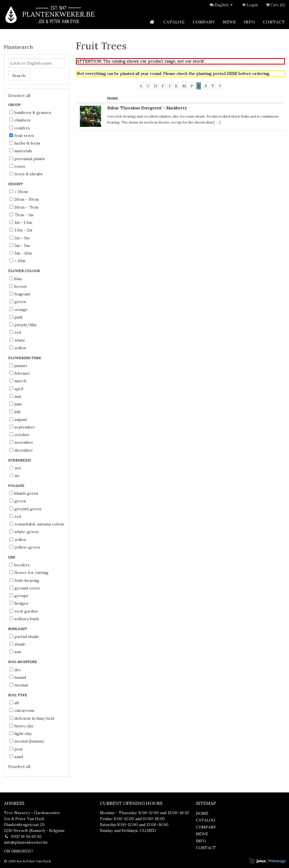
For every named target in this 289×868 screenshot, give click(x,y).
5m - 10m (21, 253)
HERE (232, 74)
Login (250, 5)
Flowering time (25, 358)
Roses (17, 166)
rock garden (23, 611)
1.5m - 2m (21, 230)
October (19, 435)
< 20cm (18, 192)
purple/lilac (23, 325)
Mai (15, 396)
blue (16, 279)
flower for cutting (29, 573)
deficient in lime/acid (32, 718)
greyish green (25, 509)
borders (19, 565)
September (22, 427)
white (17, 340)
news (229, 22)
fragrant (20, 294)
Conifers (20, 128)
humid (18, 677)
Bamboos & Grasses (30, 112)
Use (12, 557)
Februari (19, 373)
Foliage (17, 486)
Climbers (20, 120)
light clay (20, 734)
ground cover (25, 588)
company (204, 22)
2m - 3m (19, 238)
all (14, 703)
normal (18, 685)
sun (15, 652)
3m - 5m (19, 246)
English (224, 5)
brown (18, 286)
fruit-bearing (24, 580)
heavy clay (21, 726)
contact (274, 22)
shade (17, 644)
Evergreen (20, 460)
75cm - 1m (21, 215)
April (16, 389)
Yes (15, 468)
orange (19, 310)
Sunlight (18, 629)
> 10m (17, 261)
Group (15, 105)
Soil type (18, 695)
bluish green (24, 493)
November (21, 442)
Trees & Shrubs (26, 174)
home (202, 813)
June (16, 404)
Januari (18, 366)
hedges (19, 603)
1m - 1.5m (21, 222)
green (17, 302)
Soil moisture (23, 662)
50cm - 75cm (24, 207)
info (249, 22)
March (18, 381)
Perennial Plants (27, 159)
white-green (24, 532)
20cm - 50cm (24, 199)
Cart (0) (275, 5)
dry (15, 670)
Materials (21, 151)
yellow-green (25, 547)
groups (19, 596)
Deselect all (19, 96)
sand (16, 757)
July (15, 412)
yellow (18, 348)
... (217, 122)
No (15, 476)
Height (16, 184)
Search (19, 76)
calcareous (22, 710)
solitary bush (24, 619)
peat (16, 749)
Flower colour (24, 271)
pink (16, 317)
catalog (174, 22)
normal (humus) (27, 741)
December (21, 450)
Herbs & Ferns (25, 143)
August (18, 419)
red (15, 332)
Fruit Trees (22, 136)
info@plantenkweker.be (26, 842)
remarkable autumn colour (37, 524)
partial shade (24, 637)
